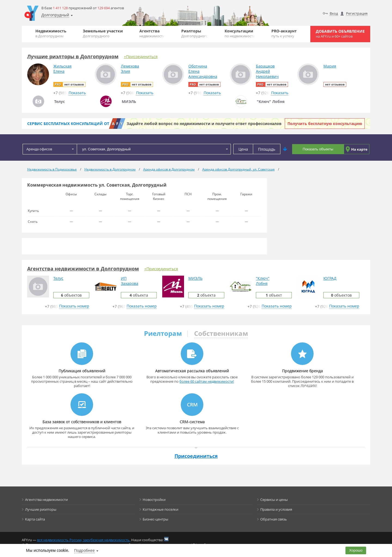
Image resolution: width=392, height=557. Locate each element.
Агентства (152, 33)
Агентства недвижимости (46, 500)
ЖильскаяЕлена (62, 69)
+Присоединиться (141, 57)
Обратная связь (274, 519)
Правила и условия (276, 509)
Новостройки (154, 500)
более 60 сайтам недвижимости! (207, 381)
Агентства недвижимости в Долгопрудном (83, 269)
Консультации (240, 33)
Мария (330, 66)
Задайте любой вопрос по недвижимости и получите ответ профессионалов (204, 124)
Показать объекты (318, 149)
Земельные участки (103, 33)
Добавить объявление (340, 34)
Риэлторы (195, 33)
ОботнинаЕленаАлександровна (203, 71)
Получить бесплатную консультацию (325, 124)
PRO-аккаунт (284, 33)
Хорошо (356, 550)
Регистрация (357, 13)
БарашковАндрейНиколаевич (267, 71)
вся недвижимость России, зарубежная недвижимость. (84, 540)
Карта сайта (35, 519)
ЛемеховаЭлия (130, 69)
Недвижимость (51, 33)
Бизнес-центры (155, 519)
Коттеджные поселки (160, 509)
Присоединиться (196, 456)
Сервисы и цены (274, 500)
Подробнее (84, 550)
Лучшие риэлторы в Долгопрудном (73, 56)
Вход (334, 13)
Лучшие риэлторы (41, 509)
